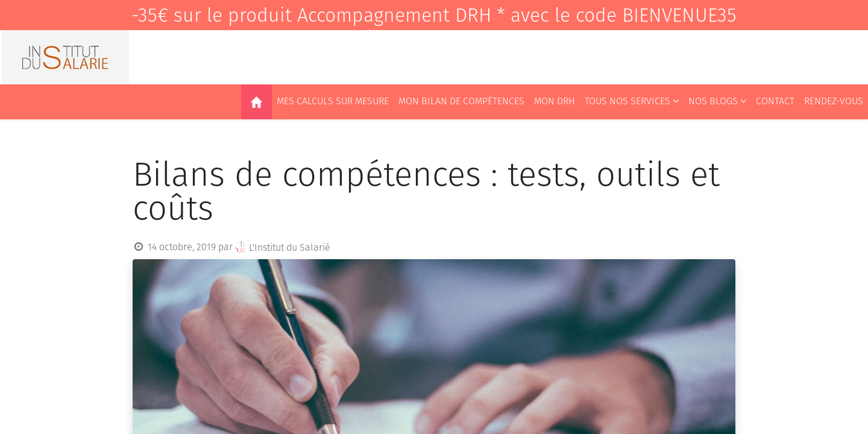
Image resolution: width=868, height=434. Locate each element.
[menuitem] (256, 102)
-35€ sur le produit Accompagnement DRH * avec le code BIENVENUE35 (434, 15)
